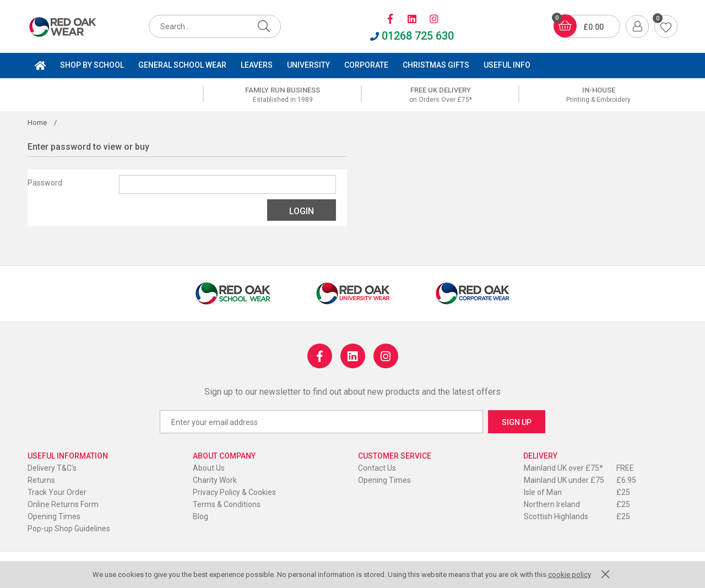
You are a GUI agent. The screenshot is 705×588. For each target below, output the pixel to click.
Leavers (257, 65)
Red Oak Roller (74, 27)
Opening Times (54, 516)
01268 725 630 (412, 36)
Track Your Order (57, 492)
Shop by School (92, 65)
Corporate (366, 65)
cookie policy (570, 575)
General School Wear (182, 65)
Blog (200, 516)
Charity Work (215, 480)
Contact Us (377, 468)
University (308, 65)
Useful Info (507, 65)
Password (45, 183)
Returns (41, 480)
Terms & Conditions (227, 504)
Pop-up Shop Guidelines (69, 529)
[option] (283, 95)
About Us (209, 468)
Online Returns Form (63, 504)
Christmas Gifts (436, 65)
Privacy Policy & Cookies (234, 492)
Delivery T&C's (52, 468)
